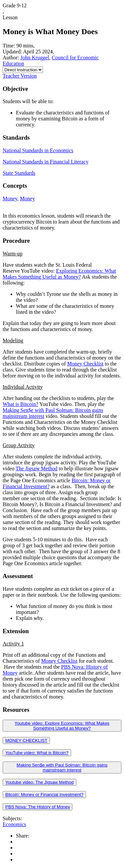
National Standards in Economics (38, 150)
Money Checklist (85, 364)
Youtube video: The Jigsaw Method (40, 782)
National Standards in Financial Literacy (45, 162)
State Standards (19, 173)
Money (10, 199)
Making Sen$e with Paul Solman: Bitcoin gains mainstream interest (62, 768)
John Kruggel (35, 58)
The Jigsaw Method (36, 468)
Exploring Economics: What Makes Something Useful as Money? (59, 274)
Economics (14, 824)
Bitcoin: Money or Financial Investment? (44, 795)
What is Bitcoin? (21, 404)
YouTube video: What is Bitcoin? (37, 753)
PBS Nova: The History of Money (38, 807)
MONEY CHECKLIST (26, 740)
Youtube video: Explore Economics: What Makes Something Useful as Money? (62, 726)
